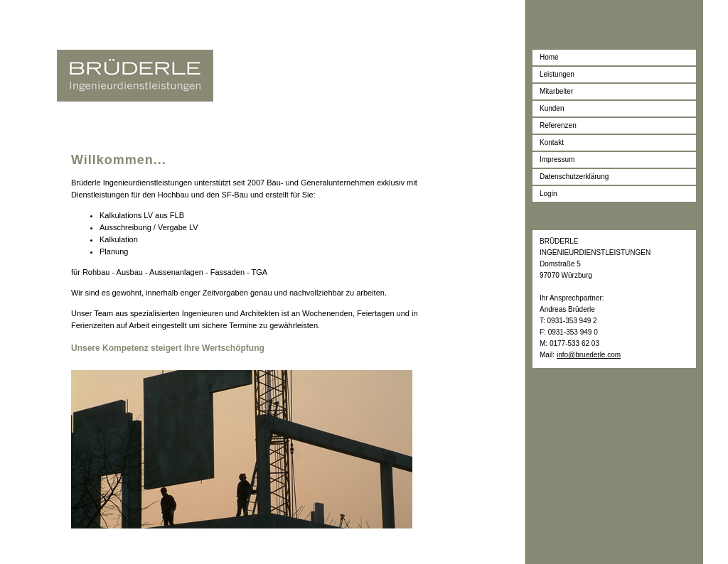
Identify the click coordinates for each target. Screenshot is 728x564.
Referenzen (558, 125)
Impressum (557, 159)
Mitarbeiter (556, 91)
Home (549, 57)
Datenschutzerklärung (574, 177)
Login (548, 194)
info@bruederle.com (589, 355)
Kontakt (552, 142)
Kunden (552, 108)
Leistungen (557, 74)
